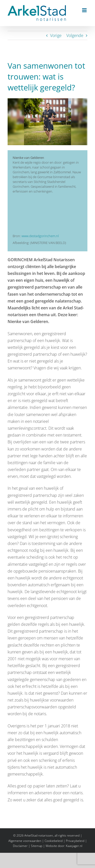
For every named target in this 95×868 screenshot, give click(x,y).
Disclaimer (20, 846)
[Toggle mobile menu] (85, 10)
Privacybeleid (75, 841)
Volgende (75, 35)
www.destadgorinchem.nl (40, 236)
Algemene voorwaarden (25, 841)
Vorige (56, 35)
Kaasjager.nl (74, 846)
